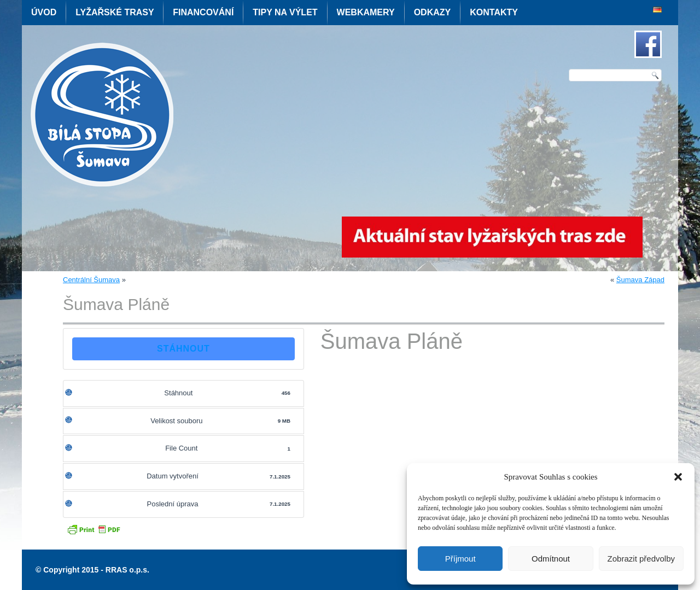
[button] (678, 477)
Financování (203, 12)
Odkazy (433, 12)
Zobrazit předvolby (641, 559)
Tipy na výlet (285, 12)
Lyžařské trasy (115, 12)
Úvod (44, 12)
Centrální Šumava (91, 280)
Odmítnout (551, 559)
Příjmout (460, 559)
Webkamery (366, 12)
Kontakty (494, 12)
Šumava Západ (640, 280)
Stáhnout (183, 349)
